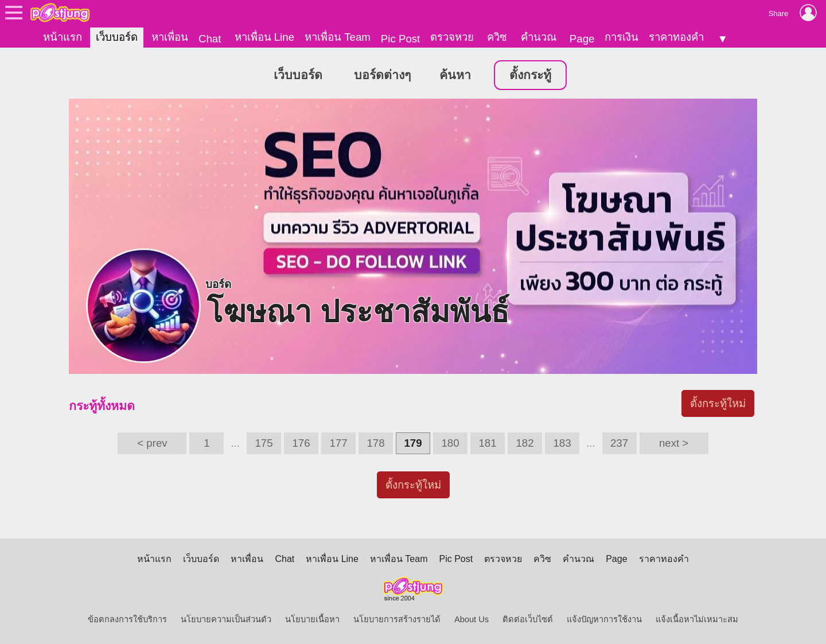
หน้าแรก (63, 37)
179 (413, 443)
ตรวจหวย (452, 37)
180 (450, 443)
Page (582, 39)
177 (338, 443)
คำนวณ (539, 37)
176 (301, 443)
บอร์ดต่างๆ (382, 75)
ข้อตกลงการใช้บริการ (127, 619)
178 (375, 443)
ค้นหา (455, 75)
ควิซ (497, 37)
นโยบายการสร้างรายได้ (397, 619)
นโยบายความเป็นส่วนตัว (226, 619)
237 (619, 443)
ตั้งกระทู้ (530, 75)
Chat (210, 39)
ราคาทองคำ (676, 37)
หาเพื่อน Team (338, 37)
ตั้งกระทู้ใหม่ (718, 403)
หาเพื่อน (170, 37)
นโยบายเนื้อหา (312, 619)
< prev (152, 443)
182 (525, 443)
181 (487, 443)
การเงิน (622, 37)
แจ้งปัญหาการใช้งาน (604, 619)
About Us (472, 619)
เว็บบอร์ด (117, 37)
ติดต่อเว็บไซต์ (528, 619)
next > (674, 443)
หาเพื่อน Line (264, 37)
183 (562, 443)
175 (264, 443)
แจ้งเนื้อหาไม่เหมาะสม (697, 619)
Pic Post (400, 39)
